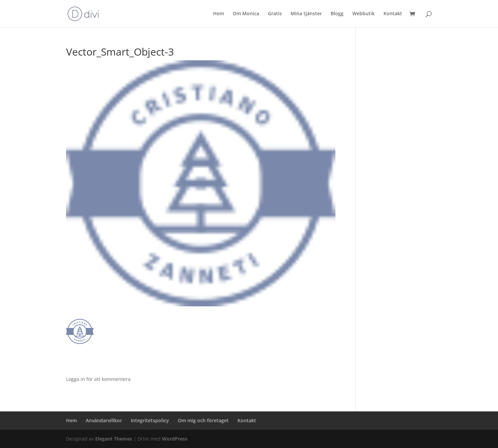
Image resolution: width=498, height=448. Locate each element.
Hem (219, 14)
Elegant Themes (114, 439)
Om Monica (246, 14)
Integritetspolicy (150, 420)
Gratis (275, 14)
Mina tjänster (306, 14)
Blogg (337, 14)
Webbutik (364, 14)
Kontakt (393, 14)
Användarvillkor (104, 420)
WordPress (175, 439)
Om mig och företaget (203, 420)
